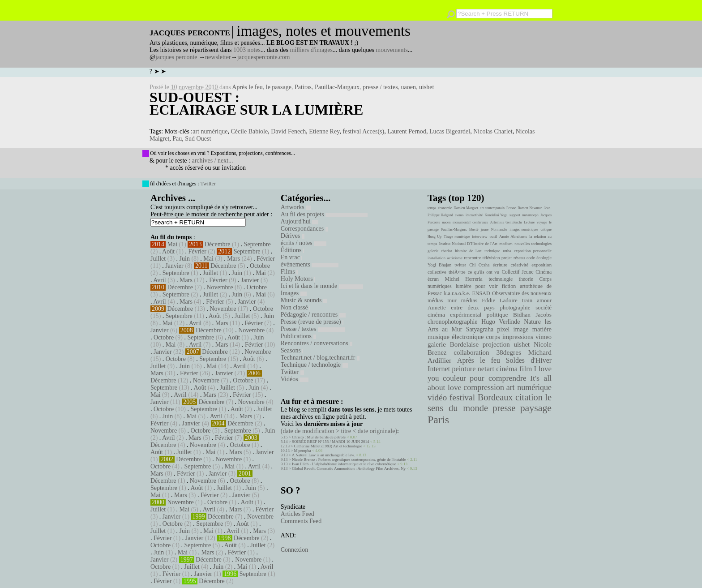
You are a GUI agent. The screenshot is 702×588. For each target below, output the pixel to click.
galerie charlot (440, 251)
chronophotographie (453, 322)
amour (544, 300)
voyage (542, 222)
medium (506, 244)
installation (437, 258)
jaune (485, 230)
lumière (464, 286)
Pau (177, 139)
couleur (454, 378)
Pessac (511, 208)
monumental (462, 222)
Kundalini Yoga (496, 215)
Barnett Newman (530, 208)
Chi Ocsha (479, 265)
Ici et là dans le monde (322, 286)
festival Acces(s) (363, 131)
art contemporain (492, 208)
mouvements (392, 50)
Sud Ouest (198, 139)
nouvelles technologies (533, 244)
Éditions (292, 250)
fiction (509, 286)
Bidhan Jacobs (532, 315)
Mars (233, 259)
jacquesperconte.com (264, 57)
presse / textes (380, 87)
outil (493, 236)
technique (492, 251)
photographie (515, 308)
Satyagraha (480, 329)
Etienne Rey (324, 131)
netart (486, 369)
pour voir (487, 286)
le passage (279, 87)
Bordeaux (495, 397)
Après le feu (247, 87)
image (521, 329)
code (531, 258)
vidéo (437, 397)
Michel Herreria (464, 279)
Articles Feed (297, 514)
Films (289, 272)
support (515, 215)
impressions (518, 337)
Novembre (220, 287)
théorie (526, 279)
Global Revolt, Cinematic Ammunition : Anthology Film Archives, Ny (349, 468)
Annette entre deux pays (461, 308)
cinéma (507, 369)
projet (507, 258)
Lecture (529, 222)
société (544, 308)
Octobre (260, 266)
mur (452, 300)
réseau (519, 258)
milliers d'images (311, 50)
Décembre (218, 244)
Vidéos (295, 379)
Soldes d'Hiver (529, 360)
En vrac (292, 257)
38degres (509, 352)
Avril (160, 280)
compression (484, 387)
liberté (474, 230)
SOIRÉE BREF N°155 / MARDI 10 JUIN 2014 (330, 442)
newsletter (218, 57)
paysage (536, 408)
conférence (480, 222)
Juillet (158, 259)
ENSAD (481, 293)
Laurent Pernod (407, 131)
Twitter (208, 184)
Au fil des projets (324, 214)
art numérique (210, 131)
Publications (298, 336)
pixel (504, 329)
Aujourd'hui (300, 221)
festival (462, 397)
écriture (500, 265)
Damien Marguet (466, 208)
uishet (426, 87)
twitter (460, 265)
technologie (501, 279)
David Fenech (288, 131)
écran (433, 279)
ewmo (459, 215)
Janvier (174, 266)
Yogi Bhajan (439, 265)
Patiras (303, 87)
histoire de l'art (468, 251)
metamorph (530, 215)
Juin (185, 259)
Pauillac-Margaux (337, 87)
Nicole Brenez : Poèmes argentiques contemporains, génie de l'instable (349, 459)
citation (529, 397)
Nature (532, 322)
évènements (310, 264)
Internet (439, 369)
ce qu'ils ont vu (484, 272)
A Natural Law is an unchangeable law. (323, 455)
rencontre (473, 258)
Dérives (293, 236)
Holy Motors (298, 279)
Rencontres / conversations (317, 343)
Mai (173, 244)
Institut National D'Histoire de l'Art (468, 244)
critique (546, 230)
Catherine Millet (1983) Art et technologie (328, 446)
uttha (507, 251)
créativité (519, 265)
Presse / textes (313, 329)
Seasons (292, 350)
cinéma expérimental (454, 315)
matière (542, 329)
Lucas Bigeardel (450, 131)
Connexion (294, 550)
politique (497, 315)
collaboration (471, 352)
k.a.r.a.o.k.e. (457, 293)
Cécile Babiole (249, 131)
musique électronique (456, 337)
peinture (464, 369)
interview (480, 236)
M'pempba (303, 451)
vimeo (544, 337)
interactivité (474, 215)
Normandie (499, 230)
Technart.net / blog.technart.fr (320, 358)
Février (197, 251)
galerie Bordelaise (453, 344)
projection (496, 344)
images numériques (524, 230)
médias (469, 300)
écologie (544, 258)
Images (294, 293)
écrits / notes (304, 243)
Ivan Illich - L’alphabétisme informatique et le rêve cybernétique (344, 464)
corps (493, 337)
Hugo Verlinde (501, 322)
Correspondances (304, 229)
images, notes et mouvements (323, 31)
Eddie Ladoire (500, 300)
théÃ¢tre (457, 272)
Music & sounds (304, 300)
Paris (438, 420)
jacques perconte (176, 57)
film (526, 369)
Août (168, 251)
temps (432, 208)
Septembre (257, 244)
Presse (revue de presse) (312, 322)
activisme (455, 258)
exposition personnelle (533, 251)
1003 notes (247, 50)
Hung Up (434, 237)
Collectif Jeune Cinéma (526, 272)
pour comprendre (498, 378)
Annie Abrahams (513, 236)
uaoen (409, 87)
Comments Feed (301, 521)
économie (445, 208)
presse (504, 408)
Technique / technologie (314, 365)
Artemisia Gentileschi (506, 222)
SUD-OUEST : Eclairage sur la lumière (256, 103)
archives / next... (212, 161)
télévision (491, 258)
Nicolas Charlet (493, 131)
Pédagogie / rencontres (313, 315)
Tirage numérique (457, 237)
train (527, 300)
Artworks (296, 207)
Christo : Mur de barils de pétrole (319, 437)
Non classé (296, 307)
